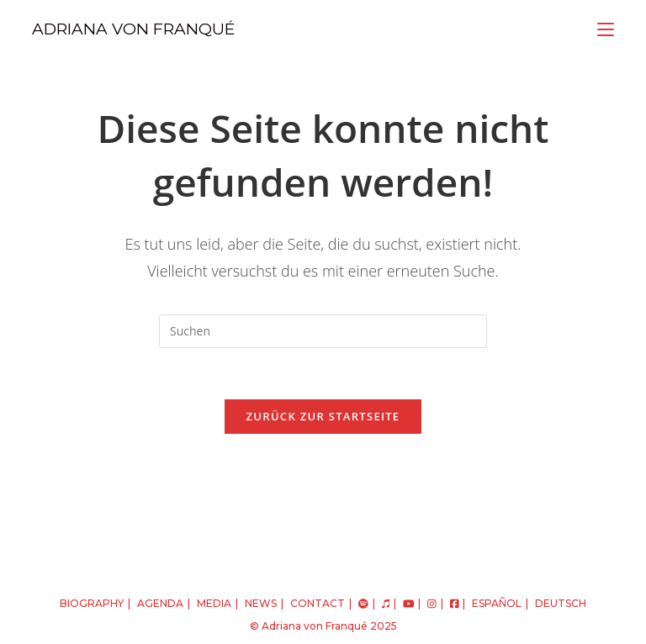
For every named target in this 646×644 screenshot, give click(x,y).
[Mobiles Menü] (606, 29)
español (497, 603)
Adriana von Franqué (315, 626)
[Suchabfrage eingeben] (323, 331)
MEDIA (214, 603)
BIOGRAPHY (92, 603)
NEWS (261, 603)
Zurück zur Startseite (323, 416)
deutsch (561, 603)
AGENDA (160, 603)
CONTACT (318, 603)
